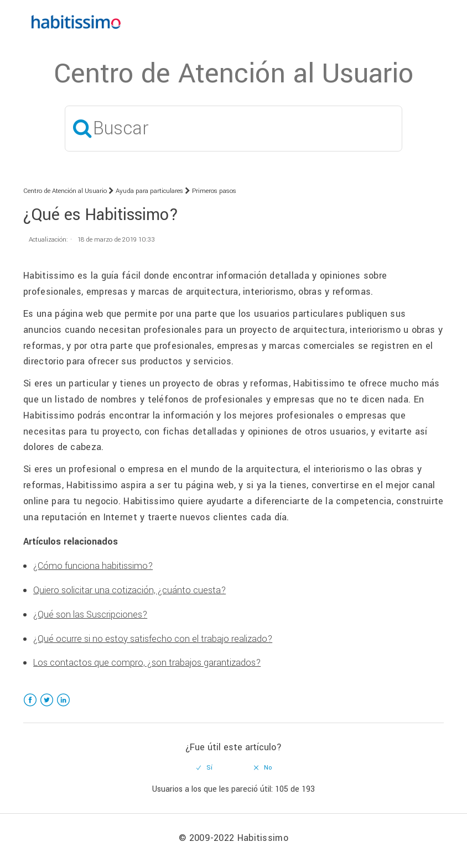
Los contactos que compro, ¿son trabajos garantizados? (147, 663)
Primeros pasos (214, 191)
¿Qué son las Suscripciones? (90, 615)
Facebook (30, 707)
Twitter (47, 707)
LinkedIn (63, 707)
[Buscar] (233, 129)
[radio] (205, 768)
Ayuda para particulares (149, 191)
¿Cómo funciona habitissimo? (93, 566)
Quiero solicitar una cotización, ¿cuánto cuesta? (129, 590)
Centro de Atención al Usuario (65, 191)
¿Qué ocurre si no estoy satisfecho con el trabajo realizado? (153, 639)
